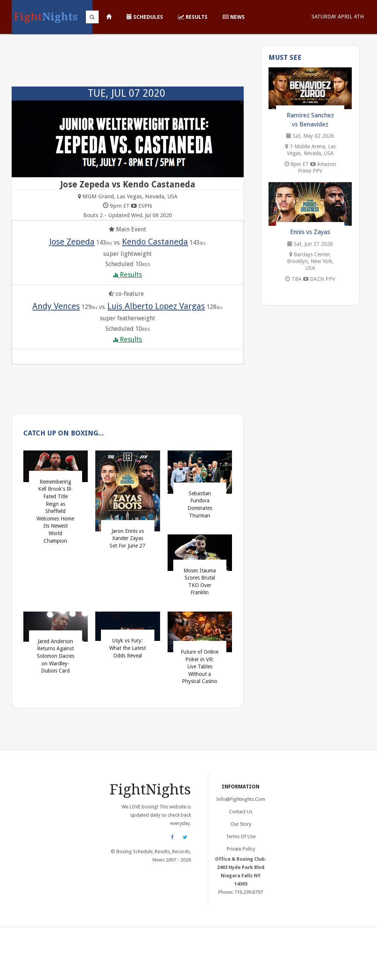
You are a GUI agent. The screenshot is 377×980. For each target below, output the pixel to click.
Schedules (145, 17)
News (234, 17)
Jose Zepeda (72, 242)
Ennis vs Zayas (310, 232)
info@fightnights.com (241, 799)
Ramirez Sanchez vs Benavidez (310, 120)
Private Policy (241, 849)
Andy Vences (56, 306)
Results (193, 17)
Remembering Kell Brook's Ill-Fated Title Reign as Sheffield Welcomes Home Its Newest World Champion (55, 511)
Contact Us (241, 812)
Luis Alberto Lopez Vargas (156, 306)
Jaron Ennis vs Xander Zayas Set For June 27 (127, 538)
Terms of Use (241, 836)
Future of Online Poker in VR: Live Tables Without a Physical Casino (200, 667)
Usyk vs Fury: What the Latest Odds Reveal (127, 648)
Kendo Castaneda (155, 242)
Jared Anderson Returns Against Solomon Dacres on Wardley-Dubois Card (56, 656)
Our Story (241, 824)
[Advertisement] (128, 64)
